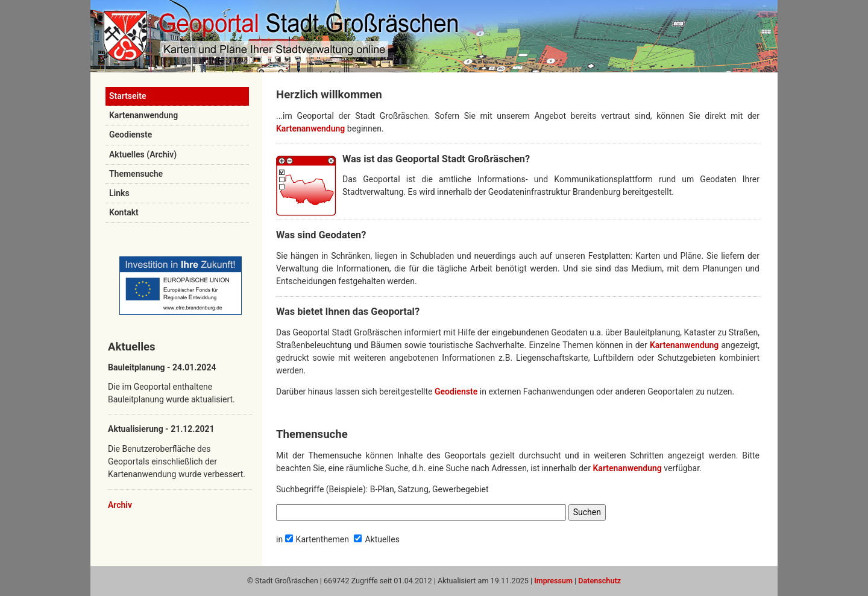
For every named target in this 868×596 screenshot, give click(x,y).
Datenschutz (599, 581)
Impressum (553, 581)
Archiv (120, 505)
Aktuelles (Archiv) (143, 154)
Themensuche (136, 174)
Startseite (127, 96)
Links (119, 193)
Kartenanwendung (143, 115)
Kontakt (124, 212)
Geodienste (131, 135)
